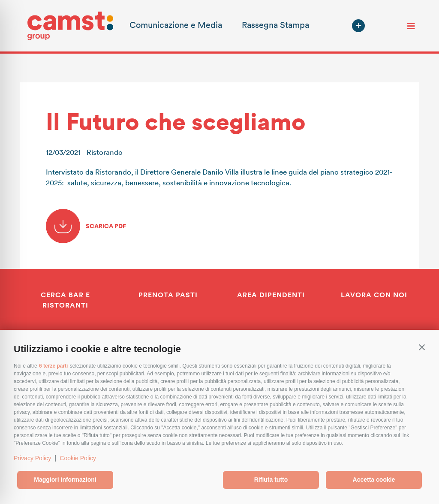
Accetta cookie (374, 480)
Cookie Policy (78, 458)
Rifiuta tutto (271, 480)
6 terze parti (53, 366)
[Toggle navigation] (411, 26)
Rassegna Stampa (275, 24)
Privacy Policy (32, 458)
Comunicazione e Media (176, 24)
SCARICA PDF (86, 226)
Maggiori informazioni (65, 480)
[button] (422, 347)
